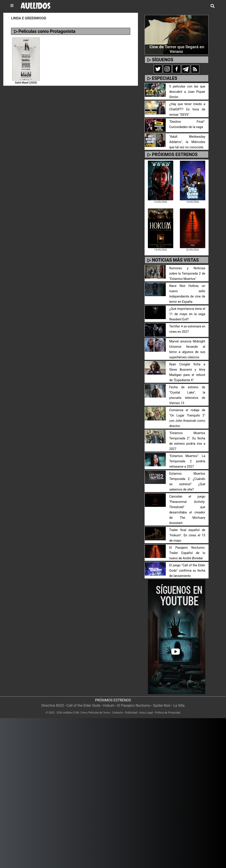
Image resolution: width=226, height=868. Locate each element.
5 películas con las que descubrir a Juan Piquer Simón (187, 92)
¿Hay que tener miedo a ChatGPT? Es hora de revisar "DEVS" (187, 109)
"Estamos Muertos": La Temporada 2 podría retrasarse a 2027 (187, 461)
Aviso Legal (146, 713)
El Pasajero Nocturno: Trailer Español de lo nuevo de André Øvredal (187, 553)
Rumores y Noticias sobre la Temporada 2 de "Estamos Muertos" (187, 274)
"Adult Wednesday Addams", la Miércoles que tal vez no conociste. (187, 142)
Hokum (109, 705)
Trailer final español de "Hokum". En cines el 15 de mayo (187, 535)
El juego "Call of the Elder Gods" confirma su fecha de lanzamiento (187, 571)
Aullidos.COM (71, 713)
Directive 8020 (53, 705)
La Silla (179, 705)
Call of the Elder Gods (84, 705)
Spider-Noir (162, 705)
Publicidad (131, 713)
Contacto (118, 713)
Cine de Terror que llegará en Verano (177, 49)
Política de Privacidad (168, 713)
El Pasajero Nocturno (134, 705)
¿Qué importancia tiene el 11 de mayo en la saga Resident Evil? (187, 314)
